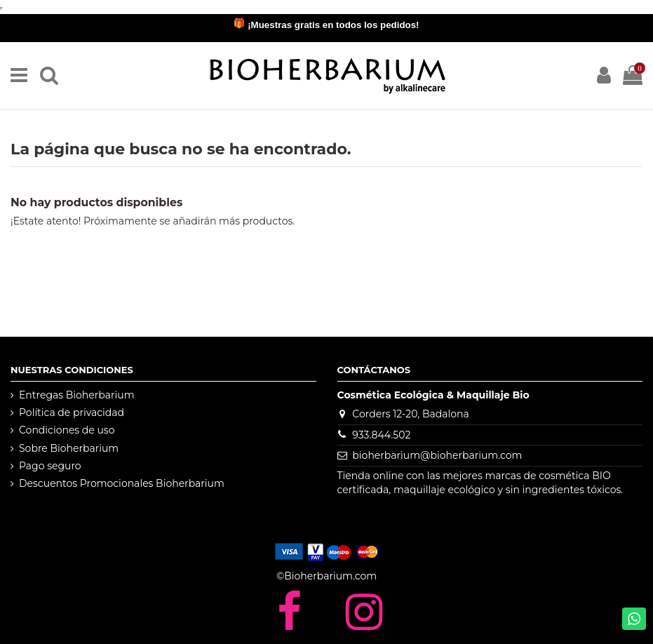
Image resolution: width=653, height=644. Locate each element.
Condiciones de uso (67, 430)
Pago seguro (50, 466)
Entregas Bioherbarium (77, 395)
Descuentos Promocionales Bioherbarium (122, 483)
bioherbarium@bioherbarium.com (437, 455)
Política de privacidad (72, 412)
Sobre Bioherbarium (69, 448)
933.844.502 (381, 435)
